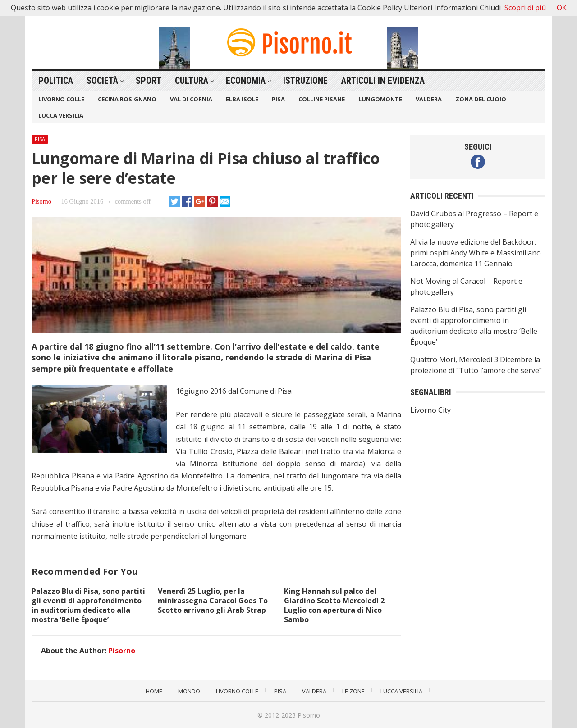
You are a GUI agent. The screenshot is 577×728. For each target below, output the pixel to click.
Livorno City (430, 410)
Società (102, 81)
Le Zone (353, 691)
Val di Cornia (191, 99)
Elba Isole (242, 99)
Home (154, 691)
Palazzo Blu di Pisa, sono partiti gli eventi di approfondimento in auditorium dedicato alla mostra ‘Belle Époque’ (88, 605)
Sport (149, 81)
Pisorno (41, 201)
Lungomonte (380, 99)
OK (562, 8)
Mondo (189, 691)
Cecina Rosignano (127, 99)
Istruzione (305, 81)
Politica (56, 81)
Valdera (429, 99)
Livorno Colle (61, 99)
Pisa (278, 99)
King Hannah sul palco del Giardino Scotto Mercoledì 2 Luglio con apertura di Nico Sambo (334, 605)
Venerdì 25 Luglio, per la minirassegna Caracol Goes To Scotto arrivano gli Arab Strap (213, 601)
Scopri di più (525, 8)
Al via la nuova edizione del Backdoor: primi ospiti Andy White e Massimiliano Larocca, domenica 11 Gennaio (476, 253)
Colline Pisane (322, 99)
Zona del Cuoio (481, 99)
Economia (246, 81)
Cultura (192, 81)
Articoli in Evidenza (383, 81)
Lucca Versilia (61, 115)
